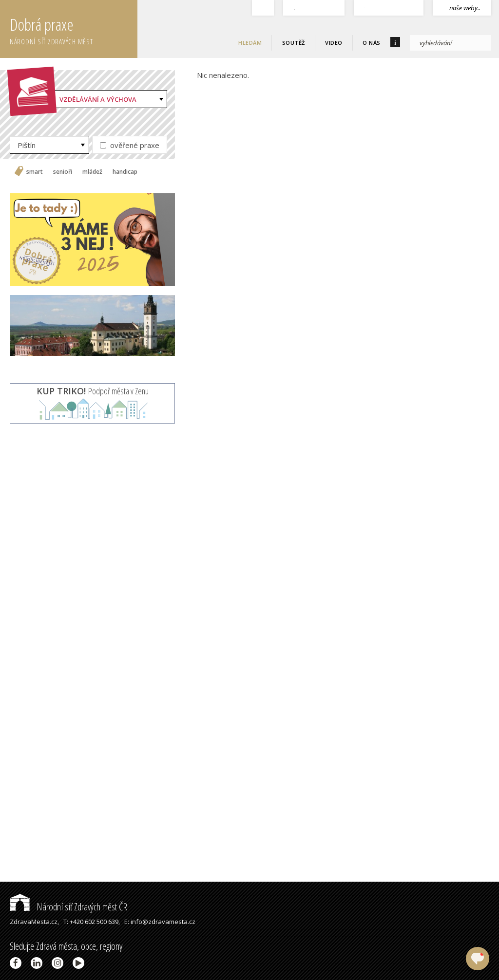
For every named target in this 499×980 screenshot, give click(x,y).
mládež (92, 172)
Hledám (250, 43)
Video (334, 43)
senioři (63, 172)
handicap (125, 172)
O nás (372, 43)
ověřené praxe (130, 145)
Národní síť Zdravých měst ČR (68, 907)
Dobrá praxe (74, 29)
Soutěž (294, 43)
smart (35, 172)
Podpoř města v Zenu (93, 391)
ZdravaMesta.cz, (34, 922)
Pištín (27, 145)
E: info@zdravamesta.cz (160, 922)
